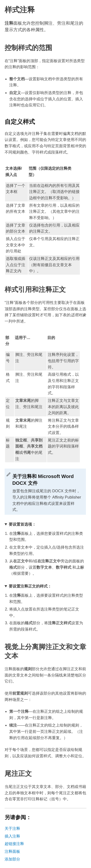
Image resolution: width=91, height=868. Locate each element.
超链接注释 (14, 844)
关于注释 (12, 828)
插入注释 (12, 836)
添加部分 (12, 859)
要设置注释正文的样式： (30, 586)
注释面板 (12, 851)
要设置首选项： (22, 524)
